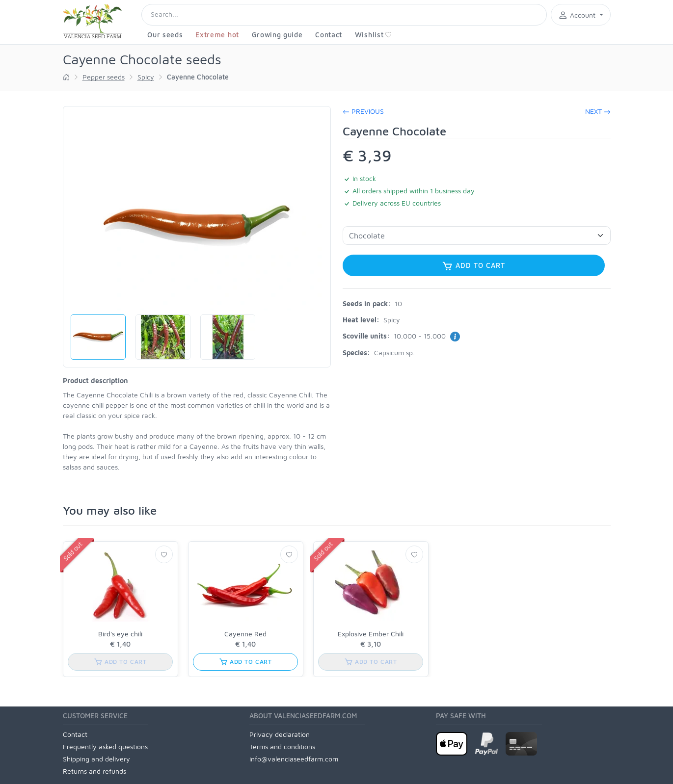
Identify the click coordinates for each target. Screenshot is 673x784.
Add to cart (473, 266)
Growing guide (277, 35)
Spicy (146, 77)
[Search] (344, 15)
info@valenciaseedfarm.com (294, 759)
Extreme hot (217, 35)
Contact (329, 35)
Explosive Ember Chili (371, 634)
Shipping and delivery (96, 759)
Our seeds (165, 35)
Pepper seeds (104, 77)
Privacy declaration (280, 734)
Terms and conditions (282, 746)
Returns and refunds (94, 771)
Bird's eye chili (120, 634)
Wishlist (374, 35)
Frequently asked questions (105, 746)
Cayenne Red (245, 634)
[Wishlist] (164, 554)
